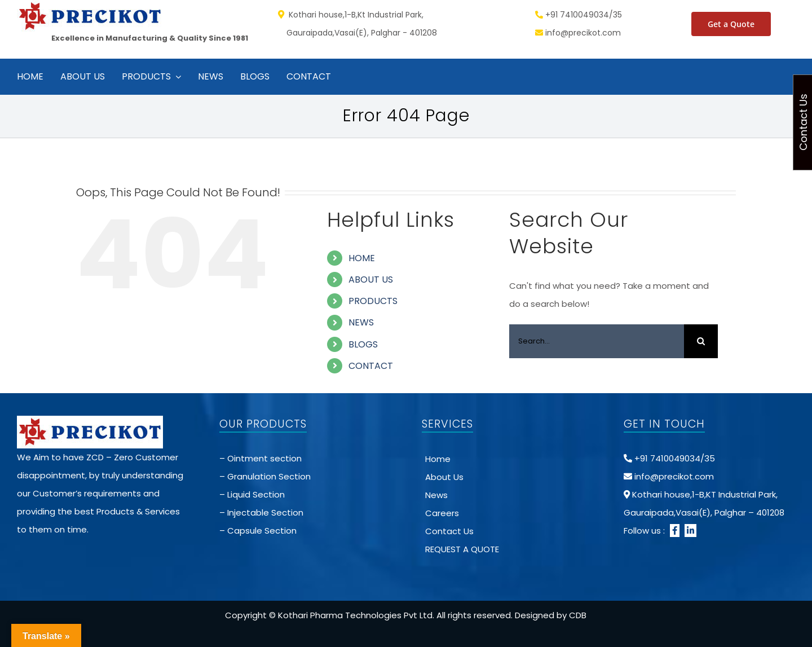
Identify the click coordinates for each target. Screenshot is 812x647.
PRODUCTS (373, 301)
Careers (442, 513)
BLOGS (363, 344)
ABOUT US (371, 280)
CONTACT (371, 366)
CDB (578, 615)
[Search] (701, 341)
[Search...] (597, 341)
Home (438, 459)
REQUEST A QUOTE (462, 549)
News (436, 495)
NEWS (361, 322)
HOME (362, 258)
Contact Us (449, 531)
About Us (444, 477)
